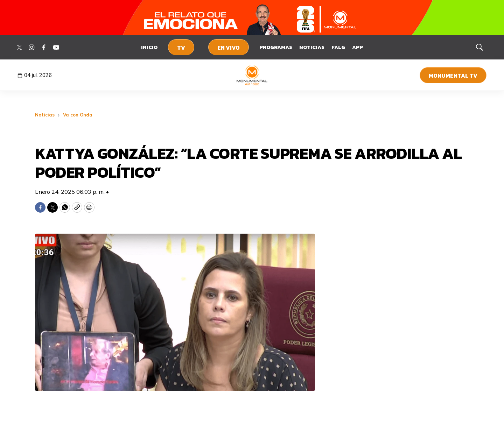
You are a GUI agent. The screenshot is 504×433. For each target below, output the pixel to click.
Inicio (149, 47)
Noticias (312, 47)
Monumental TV (453, 76)
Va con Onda (78, 115)
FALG (338, 47)
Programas (276, 47)
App (358, 47)
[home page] (252, 75)
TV (181, 48)
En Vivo (229, 48)
